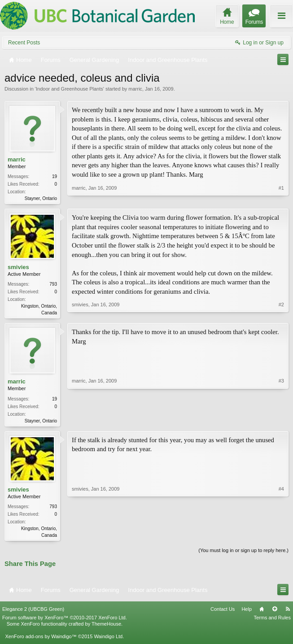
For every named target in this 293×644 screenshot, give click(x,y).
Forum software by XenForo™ (65, 621)
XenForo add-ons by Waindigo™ (41, 640)
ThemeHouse (106, 627)
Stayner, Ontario (41, 198)
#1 (281, 197)
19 (55, 176)
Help (247, 613)
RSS (288, 613)
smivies (18, 268)
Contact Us (223, 613)
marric (135, 89)
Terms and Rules (272, 621)
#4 (281, 537)
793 (53, 285)
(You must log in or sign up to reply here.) (243, 554)
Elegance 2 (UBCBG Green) (33, 613)
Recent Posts (24, 43)
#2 (281, 313)
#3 (281, 421)
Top (275, 613)
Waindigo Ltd (108, 640)
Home (262, 613)
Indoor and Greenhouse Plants (70, 89)
